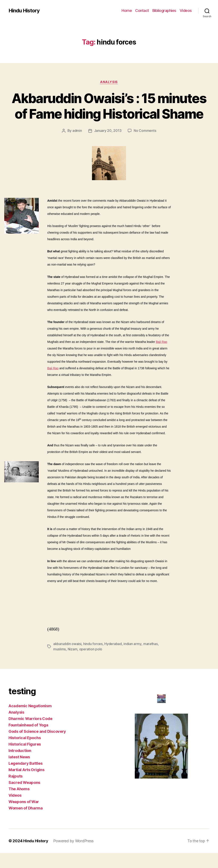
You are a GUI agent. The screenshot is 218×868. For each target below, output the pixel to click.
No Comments (145, 146)
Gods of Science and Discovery (37, 747)
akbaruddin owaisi (67, 659)
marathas (150, 659)
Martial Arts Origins (27, 785)
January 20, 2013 (108, 146)
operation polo (91, 664)
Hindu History (24, 11)
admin (77, 146)
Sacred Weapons (24, 798)
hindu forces (93, 659)
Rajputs (16, 791)
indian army (132, 659)
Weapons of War (24, 817)
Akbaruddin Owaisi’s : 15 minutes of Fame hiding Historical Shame (109, 114)
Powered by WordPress (74, 856)
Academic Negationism (30, 721)
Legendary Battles (25, 778)
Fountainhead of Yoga (28, 740)
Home (127, 11)
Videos (186, 11)
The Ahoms (19, 804)
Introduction (20, 766)
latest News (19, 772)
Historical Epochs (25, 753)
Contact (142, 11)
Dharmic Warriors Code (30, 734)
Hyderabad (113, 659)
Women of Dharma (26, 823)
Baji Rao (161, 357)
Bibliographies (164, 11)
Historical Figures (25, 759)
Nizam (73, 664)
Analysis (109, 82)
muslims (60, 664)
